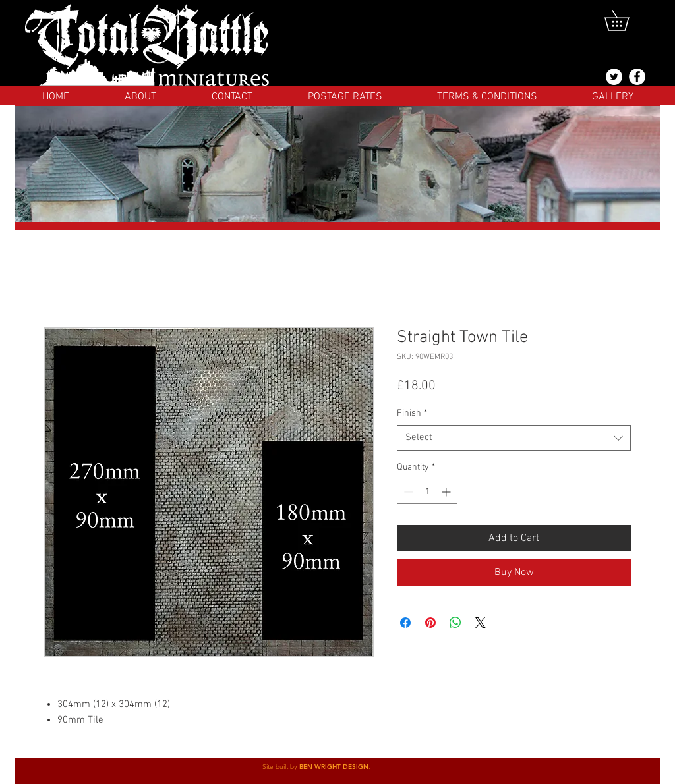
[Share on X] (481, 623)
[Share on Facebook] (405, 623)
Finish (412, 413)
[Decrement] (407, 492)
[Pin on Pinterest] (430, 623)
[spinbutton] (427, 492)
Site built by (281, 767)
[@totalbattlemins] (614, 77)
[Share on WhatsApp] (455, 623)
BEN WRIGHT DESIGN (334, 767)
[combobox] (514, 438)
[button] (627, 20)
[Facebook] (637, 77)
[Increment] (447, 492)
